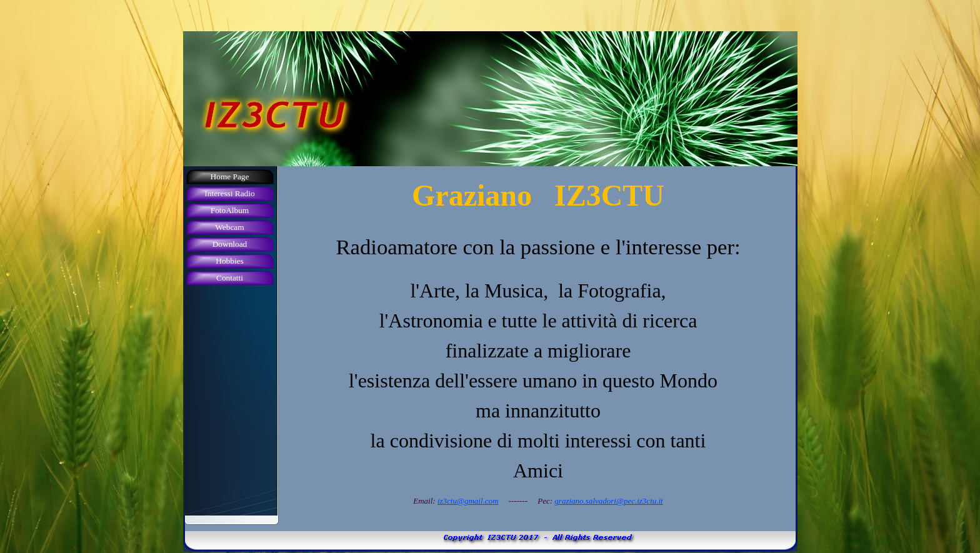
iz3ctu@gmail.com (468, 501)
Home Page (230, 177)
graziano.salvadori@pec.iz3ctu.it (608, 501)
